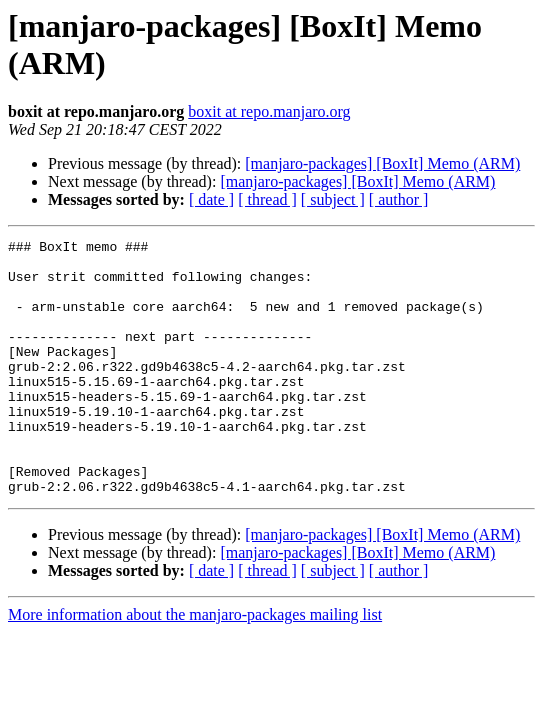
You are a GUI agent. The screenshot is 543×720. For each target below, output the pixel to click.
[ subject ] (333, 199)
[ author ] (399, 199)
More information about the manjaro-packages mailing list (195, 665)
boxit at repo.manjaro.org (269, 111)
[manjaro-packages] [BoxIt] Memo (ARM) (382, 163)
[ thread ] (267, 199)
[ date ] (211, 199)
